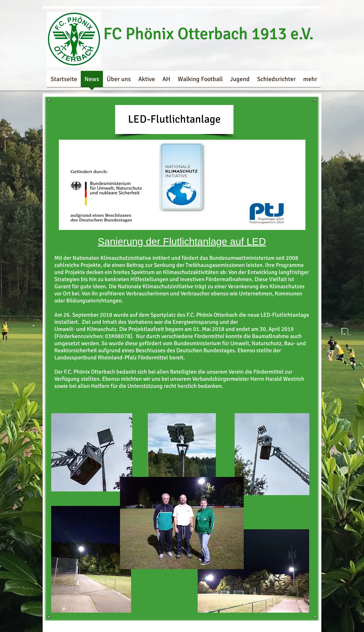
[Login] (307, 14)
